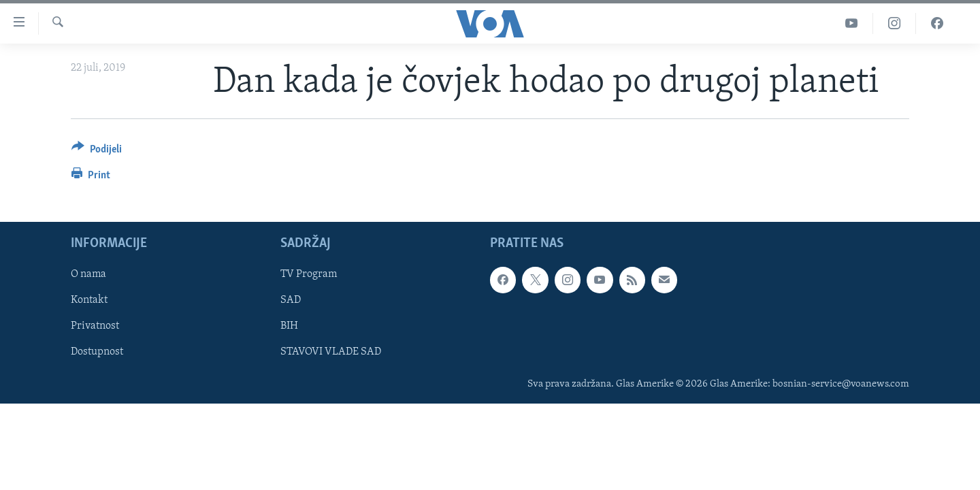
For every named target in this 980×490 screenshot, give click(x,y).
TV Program (309, 274)
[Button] (97, 151)
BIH (289, 326)
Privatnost (95, 326)
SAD (291, 300)
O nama (88, 274)
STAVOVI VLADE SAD (331, 353)
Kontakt (89, 300)
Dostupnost (97, 353)
